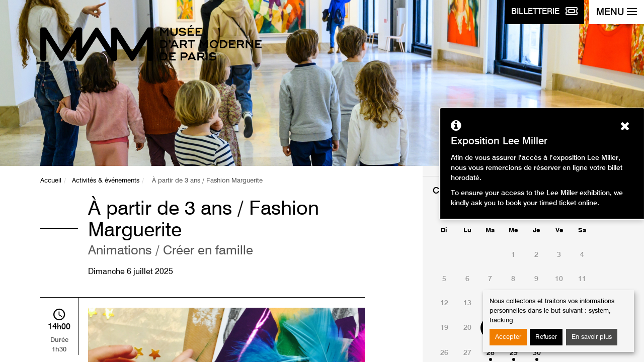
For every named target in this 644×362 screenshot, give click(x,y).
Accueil (51, 181)
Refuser (546, 337)
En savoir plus (592, 337)
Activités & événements (106, 181)
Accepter (508, 337)
